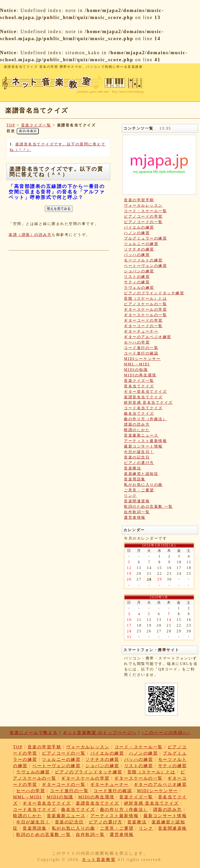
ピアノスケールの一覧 (145, 304)
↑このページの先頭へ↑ (166, 733)
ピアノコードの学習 (143, 216)
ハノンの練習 (137, 233)
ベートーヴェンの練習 (145, 266)
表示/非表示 (28, 131)
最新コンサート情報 (143, 446)
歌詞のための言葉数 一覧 (148, 507)
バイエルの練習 (139, 227)
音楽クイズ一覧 (36, 125)
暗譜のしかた (137, 430)
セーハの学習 (137, 342)
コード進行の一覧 (141, 348)
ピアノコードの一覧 (143, 222)
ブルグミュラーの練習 (145, 238)
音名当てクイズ (139, 386)
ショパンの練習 (139, 271)
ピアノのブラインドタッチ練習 (154, 293)
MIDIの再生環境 (140, 375)
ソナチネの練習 (139, 249)
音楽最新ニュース (141, 435)
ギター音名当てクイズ (145, 392)
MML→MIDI (137, 364)
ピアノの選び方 (139, 463)
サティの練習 (137, 282)
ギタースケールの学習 (145, 310)
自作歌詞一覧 (137, 512)
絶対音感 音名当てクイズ (148, 403)
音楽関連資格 (137, 501)
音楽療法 (133, 468)
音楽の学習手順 (139, 200)
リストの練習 (137, 277)
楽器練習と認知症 (141, 474)
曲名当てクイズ (139, 414)
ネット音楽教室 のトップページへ (100, 733)
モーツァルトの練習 (143, 260)
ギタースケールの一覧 (145, 315)
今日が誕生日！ (139, 452)
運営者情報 (135, 518)
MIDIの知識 (136, 370)
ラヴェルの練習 (139, 288)
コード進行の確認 (141, 353)
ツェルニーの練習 (141, 244)
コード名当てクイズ (143, 408)
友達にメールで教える (34, 733)
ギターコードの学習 (143, 320)
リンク (130, 496)
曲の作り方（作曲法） (145, 419)
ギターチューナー (141, 331)
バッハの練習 (137, 255)
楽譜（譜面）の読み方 (30, 235)
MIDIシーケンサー (142, 359)
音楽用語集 (135, 479)
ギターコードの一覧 (143, 326)
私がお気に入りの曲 (143, 485)
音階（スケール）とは (145, 299)
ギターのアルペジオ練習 (148, 337)
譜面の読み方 (137, 424)
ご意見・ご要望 (139, 490)
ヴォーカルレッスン (143, 206)
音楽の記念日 (137, 457)
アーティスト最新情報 (145, 441)
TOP (11, 125)
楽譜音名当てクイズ (143, 397)
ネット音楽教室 (99, 860)
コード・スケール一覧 (145, 211)
